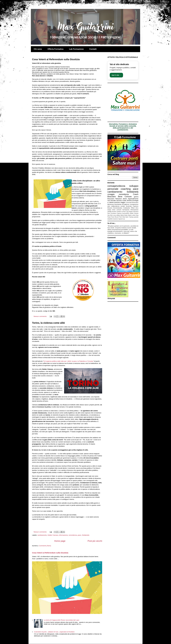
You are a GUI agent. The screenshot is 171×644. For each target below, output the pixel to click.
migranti (120, 219)
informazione (63, 535)
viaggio (123, 202)
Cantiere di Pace (121, 212)
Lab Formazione (76, 49)
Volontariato (118, 204)
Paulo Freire (111, 217)
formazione (126, 210)
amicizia (117, 202)
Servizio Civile (121, 200)
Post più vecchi (95, 541)
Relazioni (119, 199)
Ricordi (117, 217)
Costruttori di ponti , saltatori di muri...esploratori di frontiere (54, 632)
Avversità (129, 206)
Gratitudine (127, 208)
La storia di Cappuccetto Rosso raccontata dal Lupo (61, 620)
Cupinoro (136, 206)
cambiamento (42, 535)
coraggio (111, 194)
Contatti (93, 49)
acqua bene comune (114, 210)
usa (124, 219)
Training (131, 217)
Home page (60, 541)
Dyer (109, 213)
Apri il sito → (116, 75)
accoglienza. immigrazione (130, 204)
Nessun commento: (40, 316)
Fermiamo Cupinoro (116, 213)
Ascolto (114, 212)
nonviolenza (73, 535)
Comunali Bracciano (132, 202)
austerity (136, 217)
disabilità (110, 219)
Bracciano (111, 199)
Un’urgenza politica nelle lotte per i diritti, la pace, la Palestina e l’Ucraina (68, 361)
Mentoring (111, 204)
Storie (125, 199)
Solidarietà (86, 535)
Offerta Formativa (55, 49)
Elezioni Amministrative (115, 208)
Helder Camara (53, 535)
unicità (109, 211)
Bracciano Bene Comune (120, 197)
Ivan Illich (110, 215)
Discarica (136, 212)
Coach (136, 194)
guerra (136, 197)
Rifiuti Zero (135, 208)
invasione (115, 219)
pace (79, 535)
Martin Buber (124, 215)
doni (109, 206)
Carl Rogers (129, 212)
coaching (126, 189)
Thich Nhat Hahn (124, 217)
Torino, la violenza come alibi (48, 323)
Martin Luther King (133, 215)
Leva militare (117, 215)
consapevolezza (116, 186)
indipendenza (115, 206)
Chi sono (38, 49)
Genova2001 (126, 213)
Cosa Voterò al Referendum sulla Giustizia (56, 59)
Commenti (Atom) (45, 546)
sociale (123, 206)
